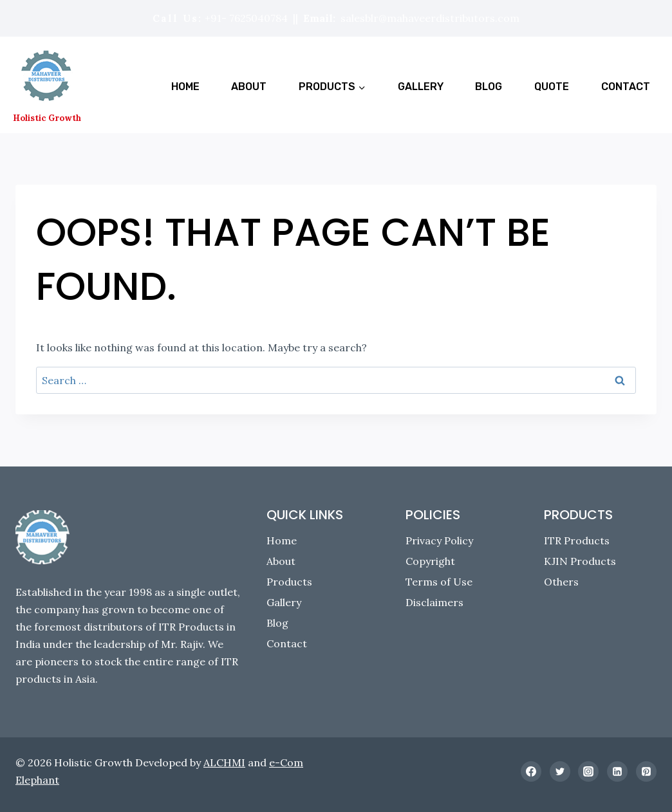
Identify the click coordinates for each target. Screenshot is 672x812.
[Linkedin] (617, 771)
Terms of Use (439, 582)
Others (561, 582)
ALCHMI (224, 762)
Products (289, 582)
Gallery (421, 87)
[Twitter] (560, 771)
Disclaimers (434, 602)
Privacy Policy (439, 540)
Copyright (430, 561)
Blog (489, 87)
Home (185, 87)
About (249, 87)
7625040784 (258, 18)
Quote (552, 87)
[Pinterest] (646, 771)
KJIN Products (580, 561)
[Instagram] (588, 771)
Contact (626, 87)
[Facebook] (531, 771)
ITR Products (577, 540)
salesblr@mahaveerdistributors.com (430, 18)
